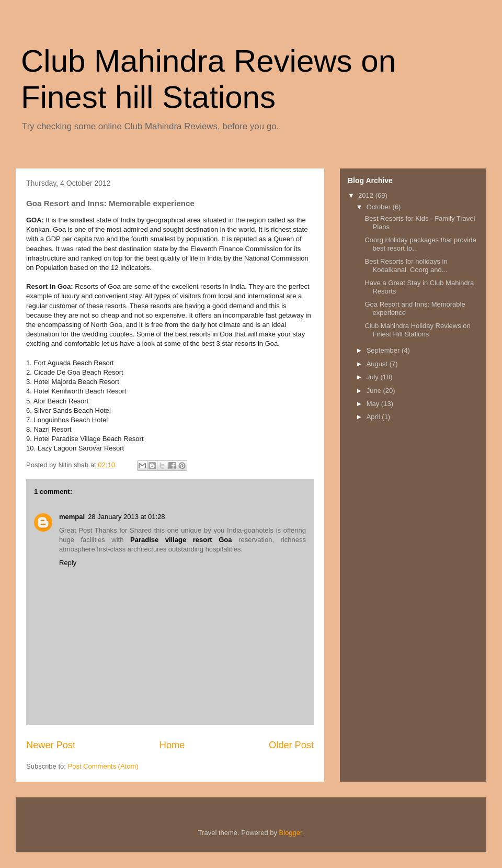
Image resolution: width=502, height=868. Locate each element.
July (374, 377)
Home (172, 745)
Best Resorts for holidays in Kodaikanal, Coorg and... (406, 266)
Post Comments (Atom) (103, 766)
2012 (367, 195)
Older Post (291, 745)
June (375, 391)
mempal (72, 517)
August (378, 364)
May (374, 404)
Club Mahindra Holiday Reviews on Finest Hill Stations (417, 330)
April (374, 417)
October (380, 207)
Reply (68, 563)
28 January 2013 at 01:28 (126, 517)
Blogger (291, 833)
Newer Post (51, 745)
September (384, 350)
